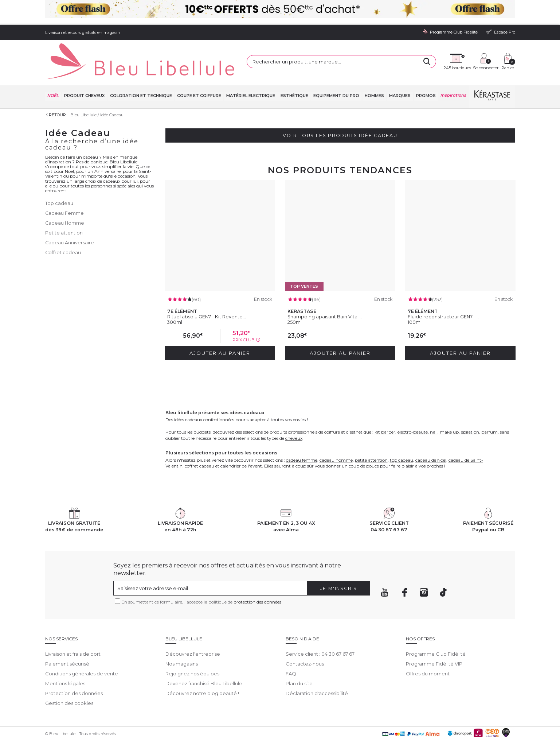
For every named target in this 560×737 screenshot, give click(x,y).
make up (449, 406)
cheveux (294, 412)
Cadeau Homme (65, 199)
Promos (426, 73)
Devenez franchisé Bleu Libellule (204, 658)
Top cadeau (59, 180)
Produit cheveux (84, 73)
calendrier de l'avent (241, 440)
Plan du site (299, 658)
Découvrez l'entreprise (193, 628)
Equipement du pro (336, 73)
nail (434, 406)
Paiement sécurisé (67, 638)
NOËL (53, 73)
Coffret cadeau (63, 227)
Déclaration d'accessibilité (317, 668)
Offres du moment (428, 648)
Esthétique (294, 73)
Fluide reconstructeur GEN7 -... (445, 292)
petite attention (371, 434)
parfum (489, 406)
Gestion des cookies (69, 677)
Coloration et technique (140, 73)
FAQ (291, 648)
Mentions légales (65, 658)
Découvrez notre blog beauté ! (202, 668)
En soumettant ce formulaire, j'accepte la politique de (201, 576)
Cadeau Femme (65, 189)
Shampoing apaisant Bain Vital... (327, 292)
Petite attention (64, 208)
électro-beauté (413, 406)
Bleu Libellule (85, 91)
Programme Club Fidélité (436, 628)
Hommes (374, 73)
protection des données (257, 576)
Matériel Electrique (250, 73)
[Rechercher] (367, 47)
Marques (400, 73)
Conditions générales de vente (82, 648)
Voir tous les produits (340, 112)
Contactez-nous (305, 638)
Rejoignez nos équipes (192, 648)
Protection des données (74, 668)
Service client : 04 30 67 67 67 (320, 628)
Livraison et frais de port (73, 628)
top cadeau (402, 434)
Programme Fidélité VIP (434, 638)
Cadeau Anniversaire (70, 217)
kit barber (385, 406)
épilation (470, 406)
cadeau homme (336, 434)
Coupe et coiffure (199, 73)
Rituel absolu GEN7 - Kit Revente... (209, 292)
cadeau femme (302, 434)
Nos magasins (182, 638)
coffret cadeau (199, 440)
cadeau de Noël (431, 434)
